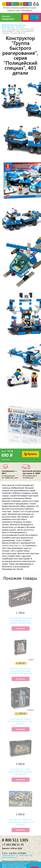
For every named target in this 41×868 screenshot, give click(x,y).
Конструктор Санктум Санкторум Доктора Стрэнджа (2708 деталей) (20, 671)
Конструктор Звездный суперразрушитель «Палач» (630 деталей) (21, 621)
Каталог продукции (8, 17)
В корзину (20, 628)
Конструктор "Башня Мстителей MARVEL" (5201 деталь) (21, 721)
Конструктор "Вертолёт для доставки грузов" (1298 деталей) (20, 822)
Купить (32, 454)
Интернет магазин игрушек (14, 25)
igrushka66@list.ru (10, 857)
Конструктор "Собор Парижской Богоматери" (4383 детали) (20, 772)
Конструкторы (8, 27)
